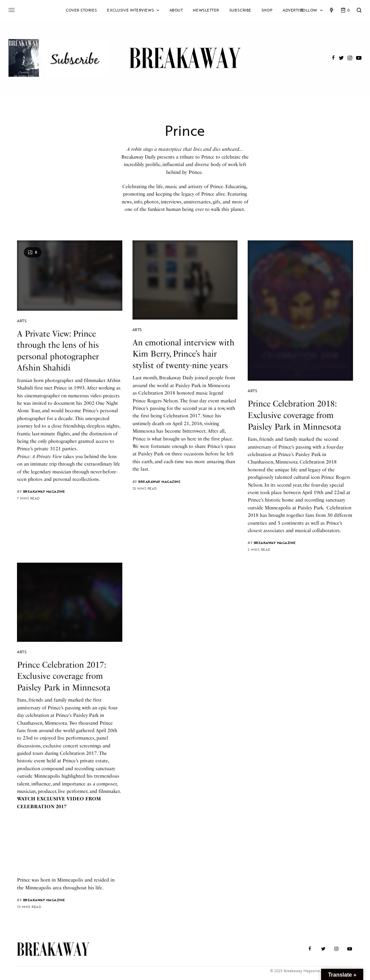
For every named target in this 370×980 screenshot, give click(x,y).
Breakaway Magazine (44, 492)
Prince (60, 388)
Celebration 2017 (182, 416)
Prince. (196, 172)
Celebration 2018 (157, 393)
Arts (22, 321)
